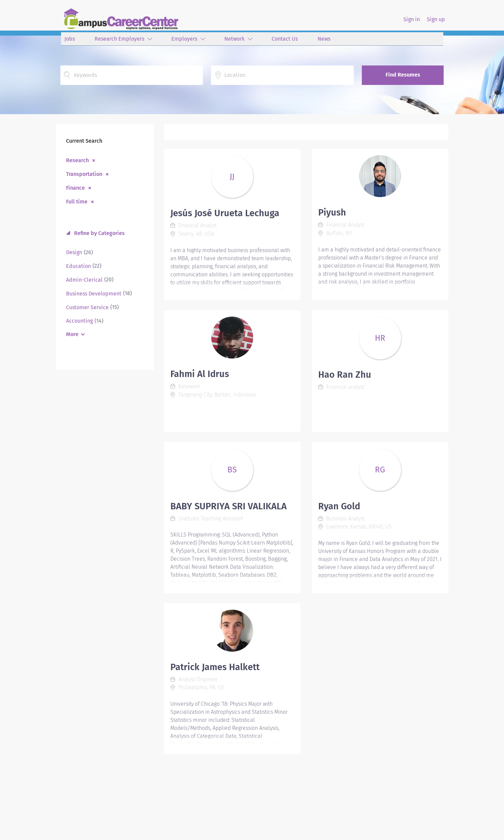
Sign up (436, 19)
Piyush (332, 213)
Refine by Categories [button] (99, 233)
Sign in (412, 19)
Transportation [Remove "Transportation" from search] (84, 174)
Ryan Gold (339, 506)
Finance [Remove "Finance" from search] (75, 188)
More (72, 334)
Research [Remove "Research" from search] (77, 160)
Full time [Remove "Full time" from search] (77, 201)
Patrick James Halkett (215, 667)
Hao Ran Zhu (345, 375)
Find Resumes (403, 75)
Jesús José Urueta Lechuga (225, 213)
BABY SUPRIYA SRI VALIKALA (229, 506)
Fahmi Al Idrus (200, 374)
